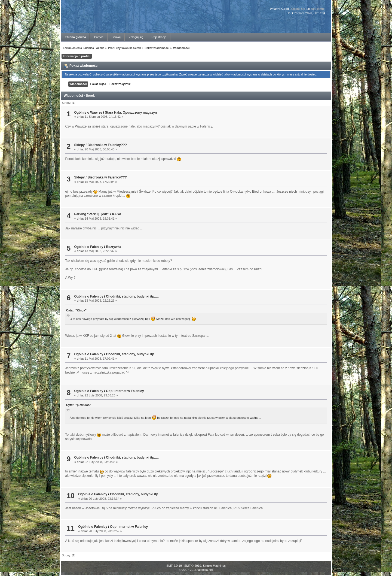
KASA (117, 214)
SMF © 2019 (193, 566)
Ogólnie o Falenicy (89, 247)
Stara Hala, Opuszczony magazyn (131, 113)
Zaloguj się (298, 9)
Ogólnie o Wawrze (88, 113)
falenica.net (205, 570)
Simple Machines (214, 566)
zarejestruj (318, 9)
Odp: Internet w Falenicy (125, 391)
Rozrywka (114, 247)
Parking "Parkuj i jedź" (92, 214)
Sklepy (80, 145)
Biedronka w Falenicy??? (107, 145)
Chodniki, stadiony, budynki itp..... (132, 296)
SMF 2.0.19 (174, 566)
